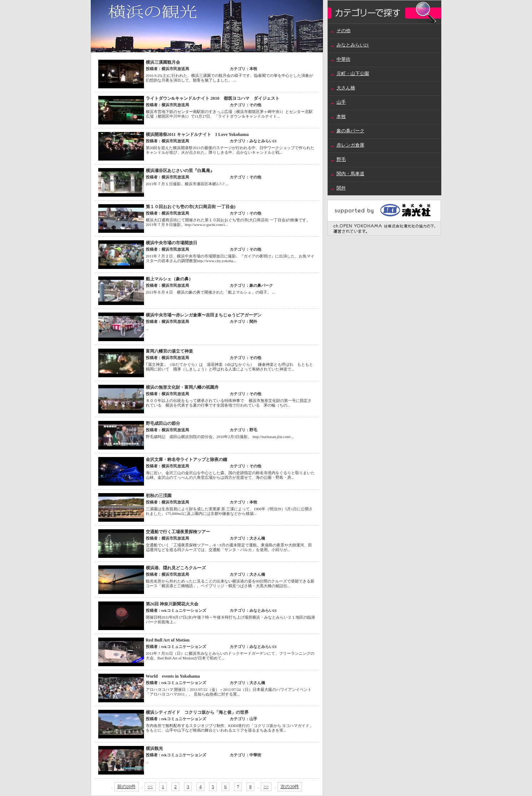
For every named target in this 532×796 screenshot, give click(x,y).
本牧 (341, 116)
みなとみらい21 (353, 45)
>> (266, 787)
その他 (344, 31)
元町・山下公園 (353, 73)
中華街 (344, 59)
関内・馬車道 (350, 174)
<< (150, 787)
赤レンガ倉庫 (350, 145)
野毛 (341, 159)
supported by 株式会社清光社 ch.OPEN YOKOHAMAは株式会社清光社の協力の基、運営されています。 (384, 218)
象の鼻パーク (350, 131)
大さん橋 (346, 88)
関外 (341, 188)
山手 (341, 102)
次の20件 (290, 787)
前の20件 (126, 787)
